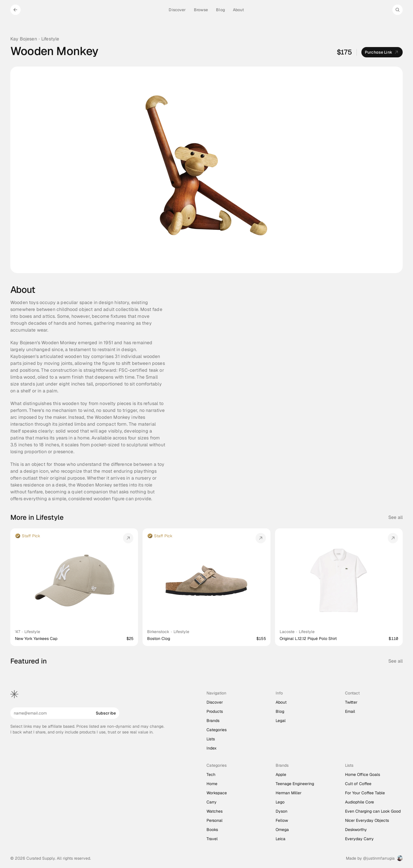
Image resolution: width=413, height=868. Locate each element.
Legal (281, 721)
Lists (211, 739)
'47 (17, 632)
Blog (280, 711)
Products (215, 711)
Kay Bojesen (24, 39)
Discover (215, 702)
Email (350, 711)
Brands (213, 721)
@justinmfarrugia (379, 858)
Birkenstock (158, 632)
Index (212, 748)
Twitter (351, 702)
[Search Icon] (398, 10)
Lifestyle (50, 39)
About (281, 702)
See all (396, 517)
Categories (217, 730)
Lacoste (287, 632)
